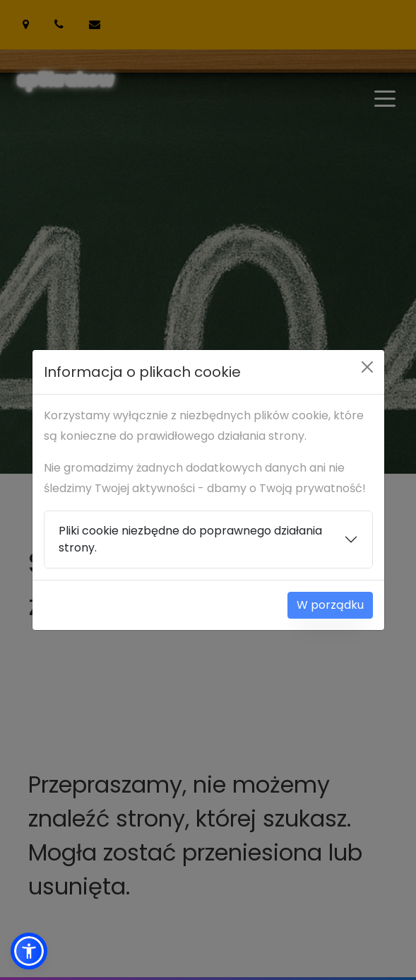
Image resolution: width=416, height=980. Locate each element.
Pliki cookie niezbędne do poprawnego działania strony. (190, 539)
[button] (29, 951)
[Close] (367, 367)
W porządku (330, 605)
